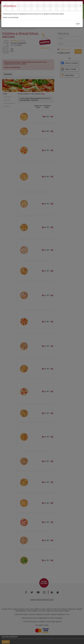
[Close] (80, 6)
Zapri (78, 24)
